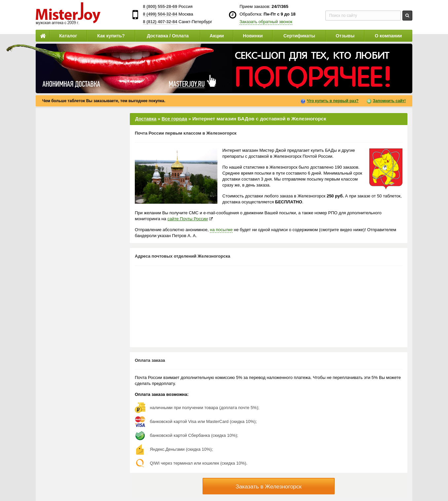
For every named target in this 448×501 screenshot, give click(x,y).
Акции (217, 36)
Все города (174, 119)
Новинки (253, 36)
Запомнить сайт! (389, 101)
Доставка (146, 119)
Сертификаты (299, 36)
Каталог (68, 36)
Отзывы (345, 36)
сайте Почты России (188, 219)
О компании (388, 36)
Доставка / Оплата (168, 36)
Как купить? (111, 36)
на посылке (221, 230)
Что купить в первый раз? (333, 101)
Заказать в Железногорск (268, 487)
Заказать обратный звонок (266, 22)
